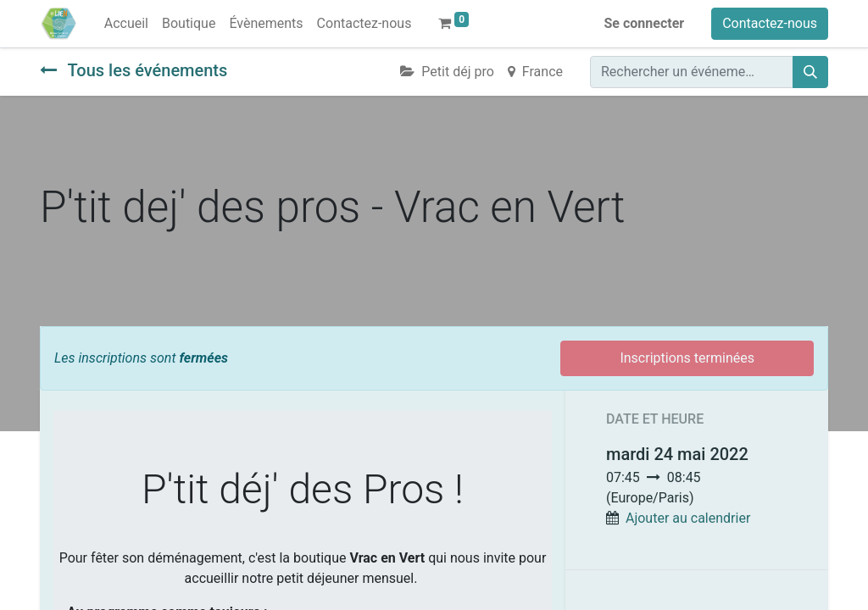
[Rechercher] (810, 72)
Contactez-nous (770, 23)
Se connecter (645, 23)
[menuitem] (126, 24)
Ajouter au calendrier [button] (688, 518)
